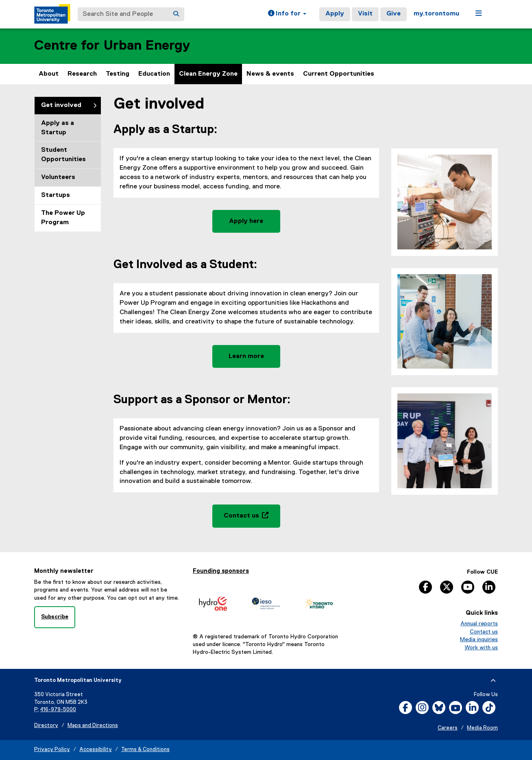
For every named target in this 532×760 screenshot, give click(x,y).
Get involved (61, 105)
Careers (448, 728)
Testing (118, 74)
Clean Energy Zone (208, 74)
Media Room (482, 728)
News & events (270, 74)
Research (82, 74)
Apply (335, 14)
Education (154, 74)
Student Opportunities (63, 155)
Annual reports (479, 624)
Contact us (484, 632)
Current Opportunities (339, 74)
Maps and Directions (93, 726)
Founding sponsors (221, 571)
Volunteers (58, 177)
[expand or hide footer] (493, 681)
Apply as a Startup (58, 128)
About (49, 74)
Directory (46, 726)
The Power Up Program (63, 218)
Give (394, 14)
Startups (56, 195)
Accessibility (96, 750)
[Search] (176, 14)
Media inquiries (479, 640)
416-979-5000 (58, 710)
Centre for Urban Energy (112, 46)
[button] (287, 14)
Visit (365, 14)
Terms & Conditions (145, 750)
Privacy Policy (52, 750)
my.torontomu (436, 14)
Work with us (481, 648)
